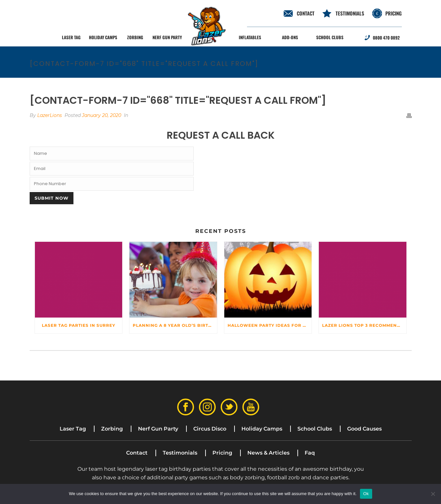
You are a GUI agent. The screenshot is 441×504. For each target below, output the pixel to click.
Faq (310, 453)
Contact (137, 453)
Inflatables (250, 37)
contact (306, 13)
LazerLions (50, 115)
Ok (366, 494)
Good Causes (364, 429)
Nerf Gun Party (167, 37)
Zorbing (135, 37)
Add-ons (290, 37)
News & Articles (268, 453)
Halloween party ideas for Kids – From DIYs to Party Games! (270, 325)
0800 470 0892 (386, 38)
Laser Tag (71, 37)
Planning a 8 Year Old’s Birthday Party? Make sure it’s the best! (175, 325)
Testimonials (350, 13)
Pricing (394, 13)
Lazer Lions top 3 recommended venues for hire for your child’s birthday (364, 325)
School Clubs (330, 37)
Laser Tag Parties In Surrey (79, 325)
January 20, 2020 (102, 115)
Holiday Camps (103, 37)
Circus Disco (210, 429)
